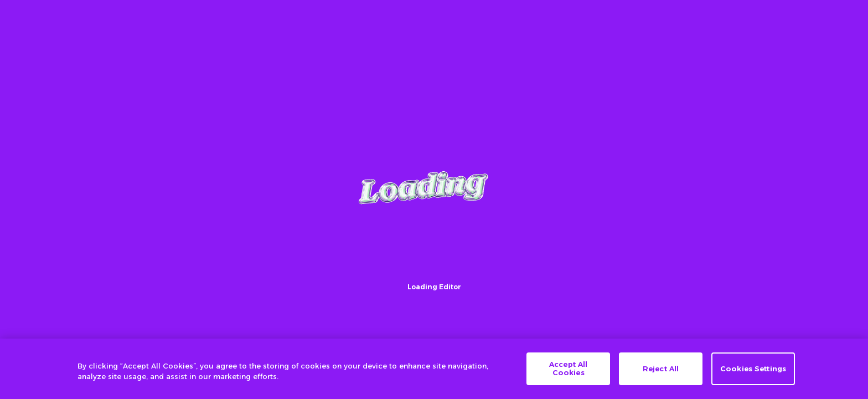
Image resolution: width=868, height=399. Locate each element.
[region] (434, 369)
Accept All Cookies (568, 369)
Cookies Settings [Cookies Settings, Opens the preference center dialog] (753, 369)
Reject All (661, 369)
